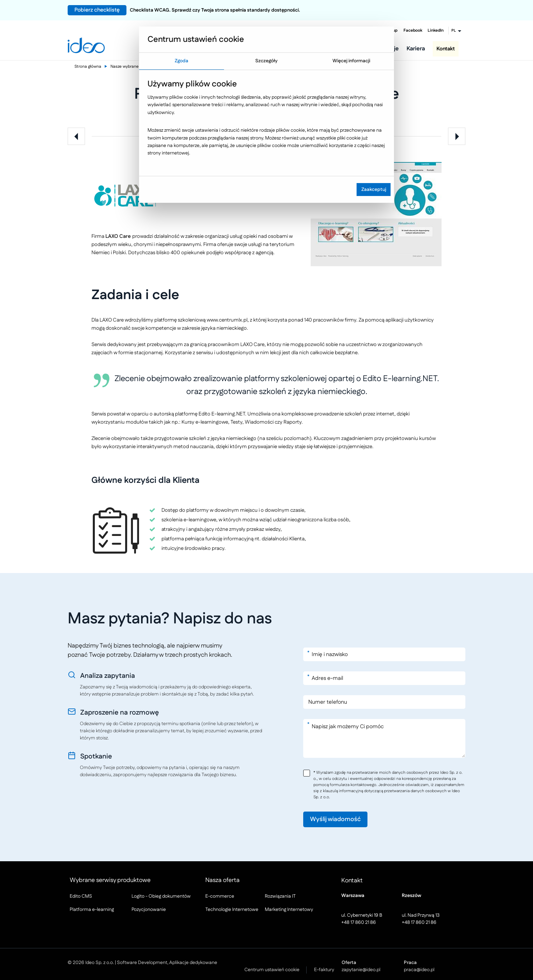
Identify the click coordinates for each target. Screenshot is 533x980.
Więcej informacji (351, 61)
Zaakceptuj (374, 190)
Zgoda (182, 61)
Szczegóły (266, 61)
